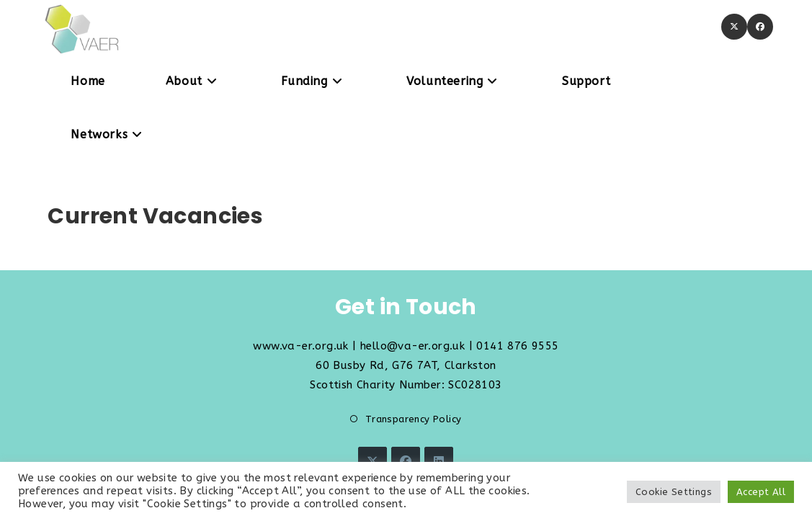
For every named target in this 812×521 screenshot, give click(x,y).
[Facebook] (406, 461)
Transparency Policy (414, 419)
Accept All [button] (761, 492)
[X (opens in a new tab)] (734, 27)
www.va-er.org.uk (300, 346)
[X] (372, 461)
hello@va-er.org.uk (412, 346)
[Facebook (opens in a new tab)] (760, 27)
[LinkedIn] (439, 461)
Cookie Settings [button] (674, 492)
